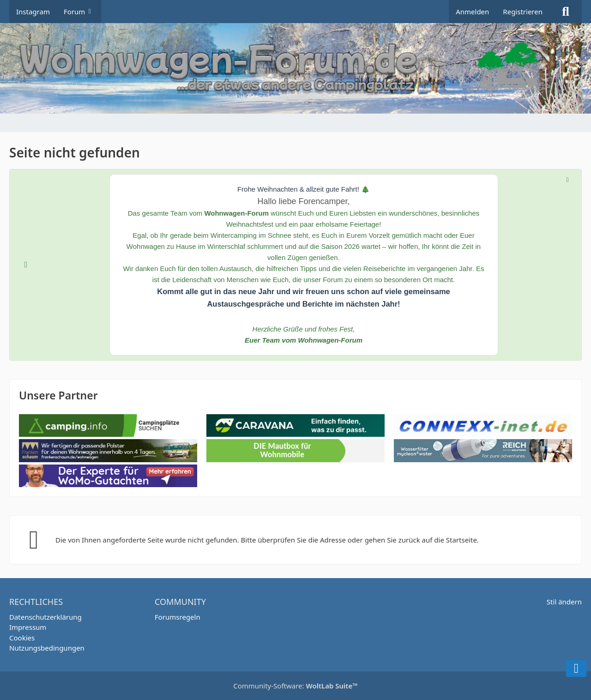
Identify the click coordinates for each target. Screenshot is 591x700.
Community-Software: (295, 686)
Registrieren (523, 12)
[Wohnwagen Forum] (295, 68)
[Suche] (566, 12)
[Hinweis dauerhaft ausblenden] (567, 179)
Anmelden (472, 12)
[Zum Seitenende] (576, 669)
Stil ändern (564, 602)
